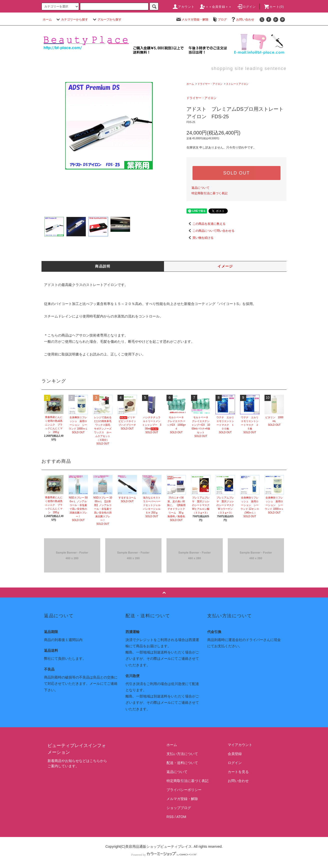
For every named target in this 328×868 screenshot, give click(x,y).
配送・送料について (182, 763)
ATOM (181, 817)
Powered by (164, 855)
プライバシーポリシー (184, 790)
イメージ (225, 266)
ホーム (47, 19)
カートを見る (238, 772)
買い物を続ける (200, 238)
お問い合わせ (242, 19)
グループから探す (106, 19)
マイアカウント (240, 745)
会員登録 (235, 754)
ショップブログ (179, 808)
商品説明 (103, 266)
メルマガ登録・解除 (192, 19)
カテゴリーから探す (71, 19)
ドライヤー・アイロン (210, 84)
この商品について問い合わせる (210, 231)
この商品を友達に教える (206, 224)
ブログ (219, 19)
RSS (170, 817)
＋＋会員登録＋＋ (216, 7)
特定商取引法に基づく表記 (209, 193)
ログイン (246, 7)
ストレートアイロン (237, 84)
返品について (200, 188)
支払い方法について (182, 754)
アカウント (183, 7)
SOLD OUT (236, 173)
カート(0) (274, 7)
